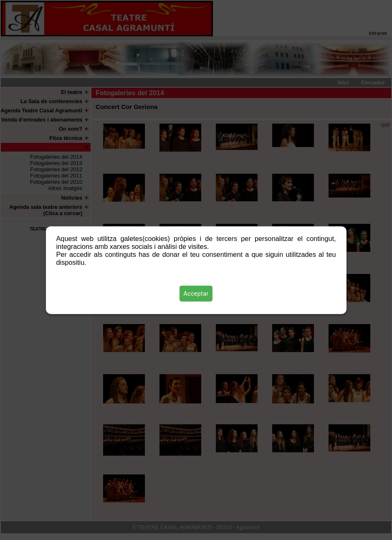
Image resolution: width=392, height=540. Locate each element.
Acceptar (196, 294)
